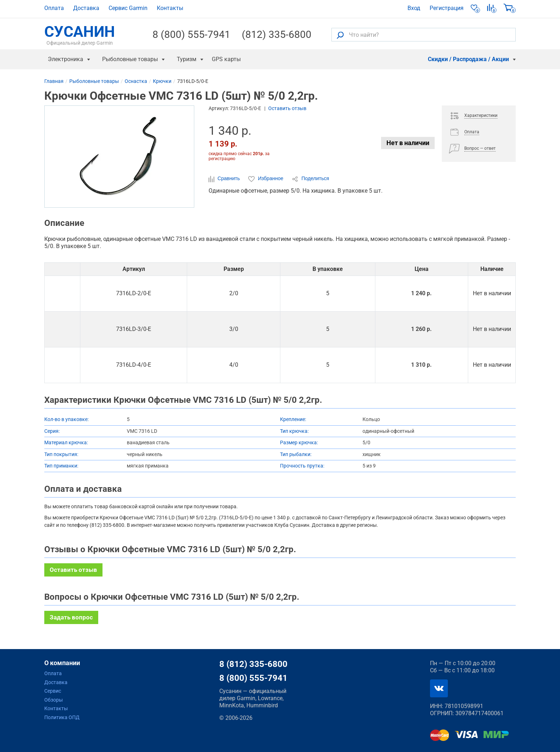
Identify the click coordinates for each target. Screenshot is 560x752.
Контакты (170, 8)
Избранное (266, 179)
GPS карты (226, 59)
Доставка (86, 8)
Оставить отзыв (287, 108)
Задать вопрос (71, 617)
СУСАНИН (80, 35)
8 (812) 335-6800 (253, 664)
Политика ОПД (62, 717)
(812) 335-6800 (277, 35)
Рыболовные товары (130, 59)
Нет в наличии (408, 143)
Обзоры (54, 700)
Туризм (187, 59)
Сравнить (225, 179)
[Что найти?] (424, 35)
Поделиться (310, 179)
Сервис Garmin (128, 8)
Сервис (53, 691)
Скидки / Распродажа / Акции (468, 59)
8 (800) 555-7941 (191, 35)
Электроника (66, 59)
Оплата (54, 8)
